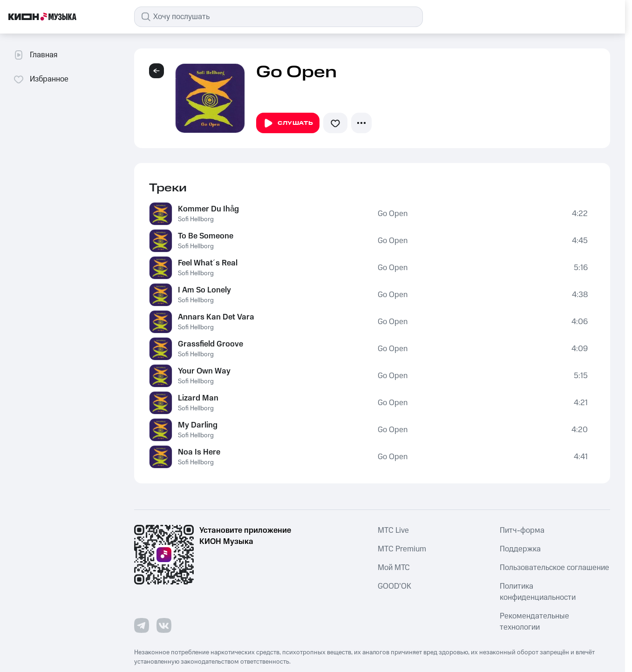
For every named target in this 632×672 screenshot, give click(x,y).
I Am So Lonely (204, 290)
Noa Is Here (199, 452)
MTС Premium (402, 549)
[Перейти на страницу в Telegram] (142, 625)
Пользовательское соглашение (554, 568)
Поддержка (520, 549)
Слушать (288, 123)
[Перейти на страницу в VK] (164, 625)
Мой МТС (394, 568)
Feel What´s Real (208, 263)
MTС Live (393, 530)
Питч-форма (522, 530)
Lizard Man (198, 398)
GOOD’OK (394, 586)
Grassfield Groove (211, 344)
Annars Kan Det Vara (216, 317)
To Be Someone (206, 236)
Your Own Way (204, 371)
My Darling (198, 425)
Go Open (393, 214)
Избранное (41, 79)
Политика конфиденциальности (538, 592)
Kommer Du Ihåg (208, 209)
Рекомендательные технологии (534, 622)
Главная (35, 55)
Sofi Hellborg (196, 219)
